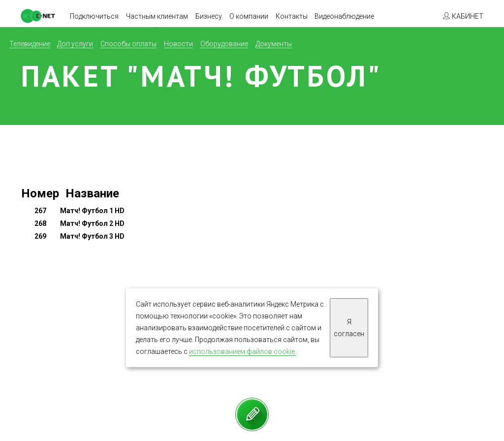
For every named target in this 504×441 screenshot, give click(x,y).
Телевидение (30, 44)
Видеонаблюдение (344, 16)
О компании (249, 16)
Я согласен (349, 328)
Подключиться (94, 16)
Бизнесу (209, 16)
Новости (178, 44)
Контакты (292, 16)
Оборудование (224, 44)
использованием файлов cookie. (243, 351)
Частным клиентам (157, 16)
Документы (274, 44)
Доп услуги (75, 44)
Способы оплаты (128, 44)
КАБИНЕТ (468, 16)
